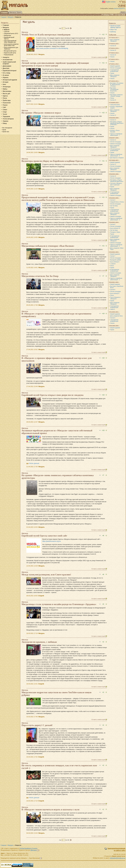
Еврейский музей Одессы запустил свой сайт (44, 536)
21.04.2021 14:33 (32, 527)
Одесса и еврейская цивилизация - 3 (116, 219)
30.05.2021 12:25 (32, 189)
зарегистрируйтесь (119, 8)
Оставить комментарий (98, 57)
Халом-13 (113, 120)
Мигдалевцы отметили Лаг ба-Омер (40, 276)
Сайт (4, 107)
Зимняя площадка (116, 144)
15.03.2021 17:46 (32, 717)
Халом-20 (113, 46)
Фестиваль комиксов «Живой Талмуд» (116, 95)
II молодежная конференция (114, 307)
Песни (5, 98)
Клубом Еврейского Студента (29, 848)
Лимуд (112, 98)
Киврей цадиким (115, 66)
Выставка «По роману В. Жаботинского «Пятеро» (117, 85)
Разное (5, 105)
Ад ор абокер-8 (115, 293)
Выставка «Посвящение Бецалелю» (114, 89)
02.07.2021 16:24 (32, 104)
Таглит (5, 114)
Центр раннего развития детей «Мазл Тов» (11, 45)
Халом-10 (113, 176)
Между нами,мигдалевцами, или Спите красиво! (46, 575)
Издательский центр (10, 53)
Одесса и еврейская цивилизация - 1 (116, 279)
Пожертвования (9, 55)
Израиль (5, 78)
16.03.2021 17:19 (32, 633)
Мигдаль (11, 17)
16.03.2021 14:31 (32, 684)
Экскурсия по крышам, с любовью (39, 642)
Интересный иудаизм (10, 80)
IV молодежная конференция (115, 237)
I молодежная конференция (114, 320)
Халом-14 (113, 115)
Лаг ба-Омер (114, 206)
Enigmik (41, 596)
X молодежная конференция (115, 71)
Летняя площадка (116, 68)
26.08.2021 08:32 (32, 54)
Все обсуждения (7, 128)
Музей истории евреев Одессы (116, 27)
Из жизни (6, 75)
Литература (7, 87)
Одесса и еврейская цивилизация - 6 (116, 155)
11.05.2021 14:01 (32, 268)
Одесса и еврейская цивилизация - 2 (116, 245)
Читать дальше (34, 463)
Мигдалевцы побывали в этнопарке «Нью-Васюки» (48, 246)
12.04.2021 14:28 (32, 566)
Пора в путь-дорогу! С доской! (37, 725)
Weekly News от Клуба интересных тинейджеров (46, 35)
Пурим (112, 73)
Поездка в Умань (115, 232)
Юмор (5, 123)
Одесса (5, 96)
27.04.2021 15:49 (32, 386)
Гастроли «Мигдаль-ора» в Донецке (116, 184)
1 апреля (113, 264)
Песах (112, 266)
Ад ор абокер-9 (115, 262)
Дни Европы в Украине (117, 158)
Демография (7, 66)
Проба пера (7, 100)
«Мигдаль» (33, 850)
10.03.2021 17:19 (32, 801)
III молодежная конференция (115, 270)
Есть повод (6, 73)
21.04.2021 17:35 (32, 467)
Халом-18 (113, 55)
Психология (7, 103)
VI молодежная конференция (115, 193)
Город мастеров (115, 105)
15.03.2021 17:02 (32, 757)
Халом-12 (113, 140)
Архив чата (6, 132)
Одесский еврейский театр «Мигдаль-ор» (10, 41)
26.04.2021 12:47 (32, 422)
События (7, 32)
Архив (4, 130)
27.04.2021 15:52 (32, 350)
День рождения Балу (116, 316)
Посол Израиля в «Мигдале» (115, 298)
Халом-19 (113, 50)
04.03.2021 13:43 (32, 833)
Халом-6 (113, 290)
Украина (5, 121)
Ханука (112, 57)
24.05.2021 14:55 (32, 237)
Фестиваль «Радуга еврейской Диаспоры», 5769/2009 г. (117, 123)
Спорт (5, 112)
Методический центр (10, 51)
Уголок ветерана (8, 119)
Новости (7, 30)
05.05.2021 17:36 (32, 305)
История (5, 82)
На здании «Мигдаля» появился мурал (41, 113)
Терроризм (6, 117)
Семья (5, 110)
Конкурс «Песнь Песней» (115, 131)
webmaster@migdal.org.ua (118, 858)
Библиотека (7, 35)
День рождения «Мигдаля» (115, 40)
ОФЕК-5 (113, 309)
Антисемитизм (7, 60)
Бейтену (113, 32)
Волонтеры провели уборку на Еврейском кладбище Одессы (52, 161)
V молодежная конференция (115, 210)
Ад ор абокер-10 (115, 228)
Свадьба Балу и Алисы (117, 202)
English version (111, 2)
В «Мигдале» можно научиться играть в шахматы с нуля (50, 810)
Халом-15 (113, 100)
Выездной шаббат (116, 260)
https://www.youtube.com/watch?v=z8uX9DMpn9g (52, 48)
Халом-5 (113, 318)
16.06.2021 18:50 (32, 152)
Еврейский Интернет (10, 71)
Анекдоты (6, 57)
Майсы (5, 89)
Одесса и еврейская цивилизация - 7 (116, 135)
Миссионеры (7, 91)
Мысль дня (6, 94)
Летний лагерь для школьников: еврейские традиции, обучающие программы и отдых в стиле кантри (55, 64)
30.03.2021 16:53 (32, 596)
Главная (3, 17)
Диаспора (6, 68)
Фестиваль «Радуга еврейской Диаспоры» (117, 181)
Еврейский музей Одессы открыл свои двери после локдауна (53, 395)
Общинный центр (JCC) (11, 33)
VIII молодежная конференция (115, 150)
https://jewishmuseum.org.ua (51, 541)
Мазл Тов (113, 30)
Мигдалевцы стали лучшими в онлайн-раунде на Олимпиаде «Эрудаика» (59, 604)
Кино (4, 84)
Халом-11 (113, 164)
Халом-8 (113, 224)
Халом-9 (113, 200)
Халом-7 (113, 256)
